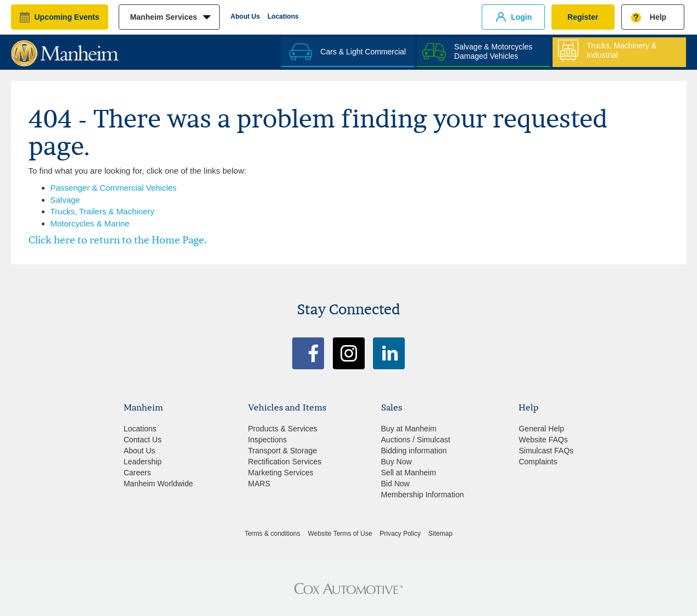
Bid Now (395, 484)
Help (658, 17)
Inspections (268, 440)
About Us (245, 16)
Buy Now (397, 462)
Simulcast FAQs (546, 451)
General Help (541, 429)
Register (583, 17)
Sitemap (440, 534)
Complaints (538, 462)
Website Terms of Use (340, 534)
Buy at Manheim (409, 429)
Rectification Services (285, 462)
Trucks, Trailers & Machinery (103, 211)
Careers (137, 473)
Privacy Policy (400, 534)
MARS (259, 484)
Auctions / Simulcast (416, 440)
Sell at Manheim (409, 473)
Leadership (143, 462)
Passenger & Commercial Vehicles (114, 188)
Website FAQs (543, 440)
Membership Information (423, 495)
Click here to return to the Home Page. (118, 240)
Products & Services (283, 429)
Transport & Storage (283, 451)
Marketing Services (281, 473)
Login (521, 17)
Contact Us (143, 440)
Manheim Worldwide (158, 484)
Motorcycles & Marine (90, 223)
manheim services (164, 17)
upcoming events (67, 17)
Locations (283, 16)
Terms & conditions (272, 534)
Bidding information (414, 451)
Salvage (65, 200)
